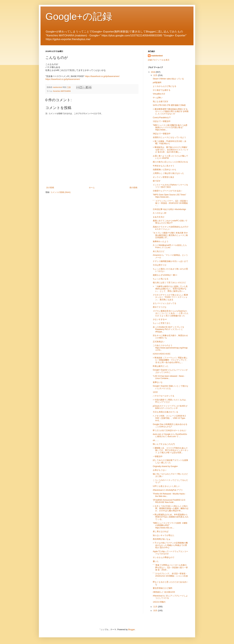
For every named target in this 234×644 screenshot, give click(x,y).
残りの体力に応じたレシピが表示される (170, 162)
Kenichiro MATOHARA (62, 91)
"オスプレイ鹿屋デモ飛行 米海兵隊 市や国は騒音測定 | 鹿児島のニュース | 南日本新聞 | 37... (170, 235)
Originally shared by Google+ (165, 466)
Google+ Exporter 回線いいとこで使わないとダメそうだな (171, 387)
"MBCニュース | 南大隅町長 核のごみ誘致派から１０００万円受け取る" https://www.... (170, 128)
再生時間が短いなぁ (162, 539)
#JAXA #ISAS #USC (162, 354)
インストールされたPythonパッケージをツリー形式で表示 (170, 186)
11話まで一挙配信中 (162, 121)
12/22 (155, 392)
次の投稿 (50, 188)
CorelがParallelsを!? (162, 118)
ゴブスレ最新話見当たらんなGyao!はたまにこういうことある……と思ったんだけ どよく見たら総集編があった (171, 313)
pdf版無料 (157, 82)
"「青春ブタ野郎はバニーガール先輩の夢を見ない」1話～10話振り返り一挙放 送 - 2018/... (170, 567)
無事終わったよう (161, 241)
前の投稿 (133, 188)
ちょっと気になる (161, 279)
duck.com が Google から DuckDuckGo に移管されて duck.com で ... (170, 435)
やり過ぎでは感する (162, 90)
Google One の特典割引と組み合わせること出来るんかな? (170, 425)
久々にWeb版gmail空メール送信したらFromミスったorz (170, 246)
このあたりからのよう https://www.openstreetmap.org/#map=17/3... (170, 348)
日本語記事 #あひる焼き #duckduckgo (169, 209)
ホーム (92, 188)
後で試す (157, 181)
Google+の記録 (79, 16)
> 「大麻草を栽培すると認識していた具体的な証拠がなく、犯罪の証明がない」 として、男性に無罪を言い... (170, 289)
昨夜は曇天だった (161, 366)
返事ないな (158, 382)
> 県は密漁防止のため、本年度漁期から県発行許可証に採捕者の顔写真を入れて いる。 (171, 517)
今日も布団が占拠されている (165, 412)
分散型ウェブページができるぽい (167, 191)
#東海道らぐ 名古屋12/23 (164, 592)
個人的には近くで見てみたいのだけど (169, 283)
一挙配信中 (158, 456)
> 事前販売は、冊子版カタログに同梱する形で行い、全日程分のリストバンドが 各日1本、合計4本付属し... (171, 150)
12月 (156, 75)
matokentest (157, 56)
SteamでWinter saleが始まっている (168, 79)
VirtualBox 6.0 (159, 94)
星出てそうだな (160, 307)
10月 (156, 611)
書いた (156, 561)
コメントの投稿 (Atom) (60, 192)
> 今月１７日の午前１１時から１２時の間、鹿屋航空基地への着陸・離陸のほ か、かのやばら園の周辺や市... (171, 508)
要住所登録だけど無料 (163, 588)
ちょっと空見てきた (162, 323)
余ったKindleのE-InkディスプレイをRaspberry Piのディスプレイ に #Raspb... (169, 329)
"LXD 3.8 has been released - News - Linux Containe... (169, 377)
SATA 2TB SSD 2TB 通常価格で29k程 (169, 105)
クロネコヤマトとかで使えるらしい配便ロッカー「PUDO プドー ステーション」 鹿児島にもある (170, 297)
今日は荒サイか (160, 265)
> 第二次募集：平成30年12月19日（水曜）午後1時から (170, 142)
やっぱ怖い (158, 98)
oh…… (156, 440)
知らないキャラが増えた (164, 535)
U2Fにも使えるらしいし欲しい (166, 486)
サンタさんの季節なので (164, 557)
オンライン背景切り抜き (164, 177)
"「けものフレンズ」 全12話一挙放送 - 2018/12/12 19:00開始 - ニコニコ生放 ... (170, 576)
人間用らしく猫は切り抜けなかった (168, 173)
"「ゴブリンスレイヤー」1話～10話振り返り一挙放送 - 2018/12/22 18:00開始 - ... (170, 203)
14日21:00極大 (159, 602)
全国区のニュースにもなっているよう (169, 137)
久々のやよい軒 (160, 213)
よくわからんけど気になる (165, 86)
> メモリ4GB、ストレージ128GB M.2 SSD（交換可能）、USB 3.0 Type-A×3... (169, 418)
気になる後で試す (161, 101)
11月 (156, 607)
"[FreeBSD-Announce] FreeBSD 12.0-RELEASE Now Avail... (169, 501)
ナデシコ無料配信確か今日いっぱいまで (170, 261)
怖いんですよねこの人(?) (164, 444)
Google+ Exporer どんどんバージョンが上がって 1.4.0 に (170, 371)
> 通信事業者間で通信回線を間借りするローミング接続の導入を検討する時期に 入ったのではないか (171, 111)
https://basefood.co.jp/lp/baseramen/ (102, 76)
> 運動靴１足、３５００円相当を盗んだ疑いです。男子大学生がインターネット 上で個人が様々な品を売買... (171, 450)
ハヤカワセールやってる (164, 396)
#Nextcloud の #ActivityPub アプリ (168, 490)
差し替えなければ (161, 531)
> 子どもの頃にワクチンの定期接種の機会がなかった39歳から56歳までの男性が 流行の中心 (170, 545)
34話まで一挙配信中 (162, 134)
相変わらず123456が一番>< (165, 275)
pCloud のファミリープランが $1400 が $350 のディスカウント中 (170, 407)
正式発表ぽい (159, 342)
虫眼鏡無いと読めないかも (165, 170)
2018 (153, 72)
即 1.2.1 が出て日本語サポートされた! (169, 430)
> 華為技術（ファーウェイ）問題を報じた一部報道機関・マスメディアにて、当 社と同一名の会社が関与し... (171, 360)
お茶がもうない (160, 470)
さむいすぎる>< (160, 319)
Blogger (132, 630)
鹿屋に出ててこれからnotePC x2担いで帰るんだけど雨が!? (170, 222)
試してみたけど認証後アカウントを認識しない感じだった (170, 461)
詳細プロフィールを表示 (159, 60)
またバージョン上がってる (165, 303)
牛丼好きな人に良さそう (164, 166)
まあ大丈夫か (159, 217)
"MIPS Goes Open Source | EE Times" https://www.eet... (169, 196)
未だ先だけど (159, 251)
